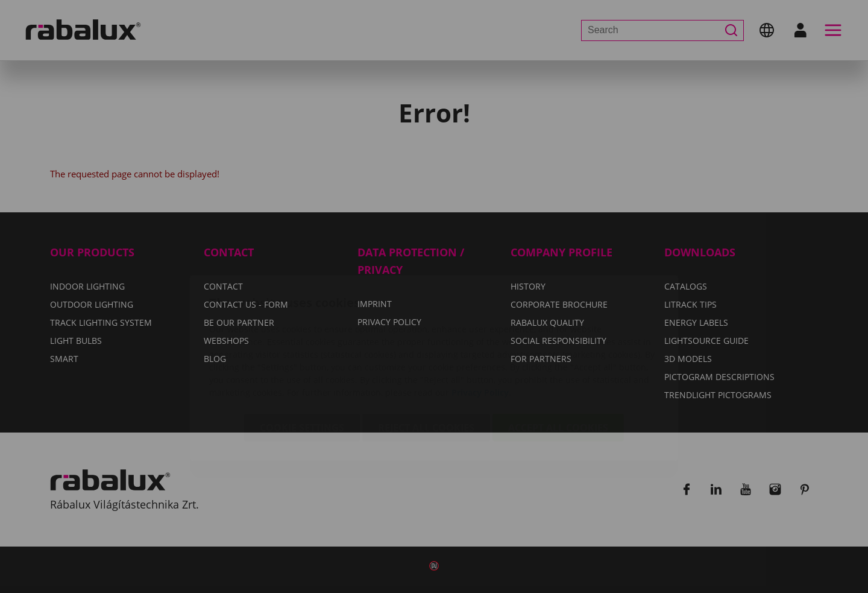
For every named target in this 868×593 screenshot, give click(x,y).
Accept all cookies (558, 357)
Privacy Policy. (481, 321)
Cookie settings (302, 357)
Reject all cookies (426, 357)
